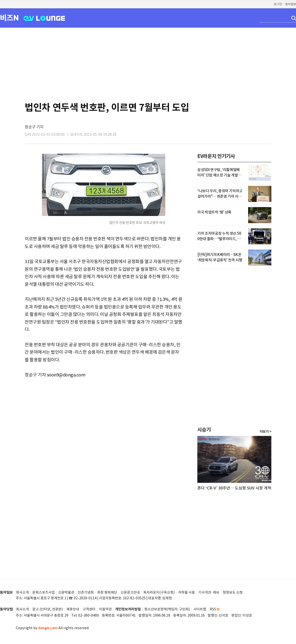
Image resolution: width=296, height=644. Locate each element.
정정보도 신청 (233, 593)
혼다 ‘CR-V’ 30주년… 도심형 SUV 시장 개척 (234, 488)
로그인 (278, 4)
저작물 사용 (186, 593)
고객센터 (89, 609)
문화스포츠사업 (44, 593)
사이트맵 (200, 609)
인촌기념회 (86, 593)
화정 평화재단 (107, 593)
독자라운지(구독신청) (159, 593)
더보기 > (266, 432)
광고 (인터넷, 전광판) (48, 609)
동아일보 (291, 4)
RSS (214, 609)
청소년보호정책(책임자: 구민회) (167, 609)
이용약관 (105, 609)
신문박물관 (66, 593)
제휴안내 (73, 609)
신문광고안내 (130, 593)
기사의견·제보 (209, 593)
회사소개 (22, 593)
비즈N (9, 18)
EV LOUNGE (44, 18)
